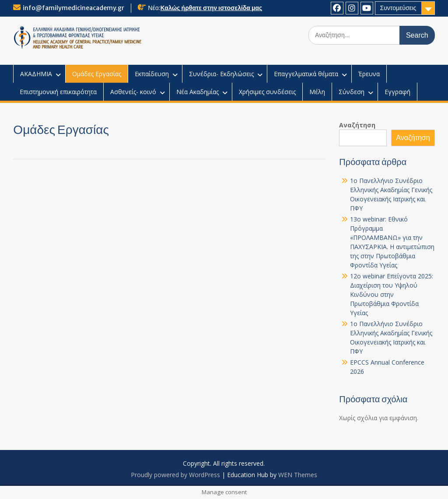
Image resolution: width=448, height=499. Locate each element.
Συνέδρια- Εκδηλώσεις (221, 74)
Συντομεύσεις (398, 8)
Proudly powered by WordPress (175, 475)
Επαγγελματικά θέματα (306, 74)
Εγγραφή (397, 92)
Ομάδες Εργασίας (97, 74)
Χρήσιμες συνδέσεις (267, 92)
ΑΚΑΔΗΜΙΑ (36, 74)
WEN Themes (298, 475)
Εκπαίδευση (152, 74)
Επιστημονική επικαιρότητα (58, 92)
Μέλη (317, 92)
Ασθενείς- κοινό (133, 92)
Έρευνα (369, 74)
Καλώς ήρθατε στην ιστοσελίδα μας (212, 8)
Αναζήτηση (357, 125)
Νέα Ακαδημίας (198, 92)
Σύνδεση (352, 92)
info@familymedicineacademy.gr (73, 8)
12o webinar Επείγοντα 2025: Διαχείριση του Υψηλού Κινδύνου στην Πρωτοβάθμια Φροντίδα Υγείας (392, 294)
